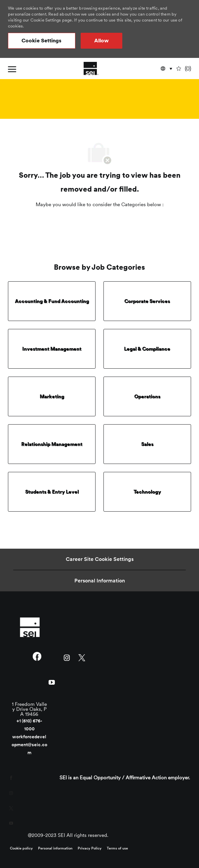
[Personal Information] (100, 581)
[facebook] (37, 657)
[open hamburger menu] (12, 69)
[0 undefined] (184, 69)
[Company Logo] (91, 69)
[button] (42, 41)
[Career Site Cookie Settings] (100, 559)
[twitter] (82, 657)
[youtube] (52, 682)
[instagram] (67, 657)
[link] (30, 627)
